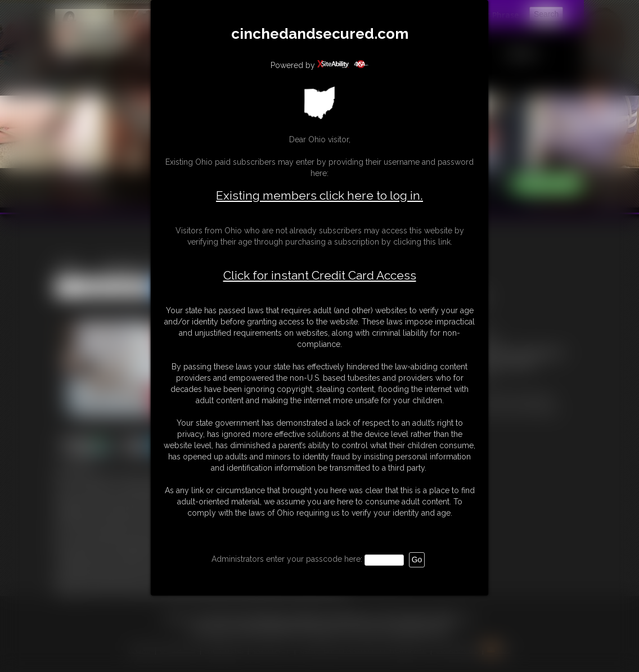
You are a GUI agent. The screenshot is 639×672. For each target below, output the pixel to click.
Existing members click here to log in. (319, 195)
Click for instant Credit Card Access (320, 276)
